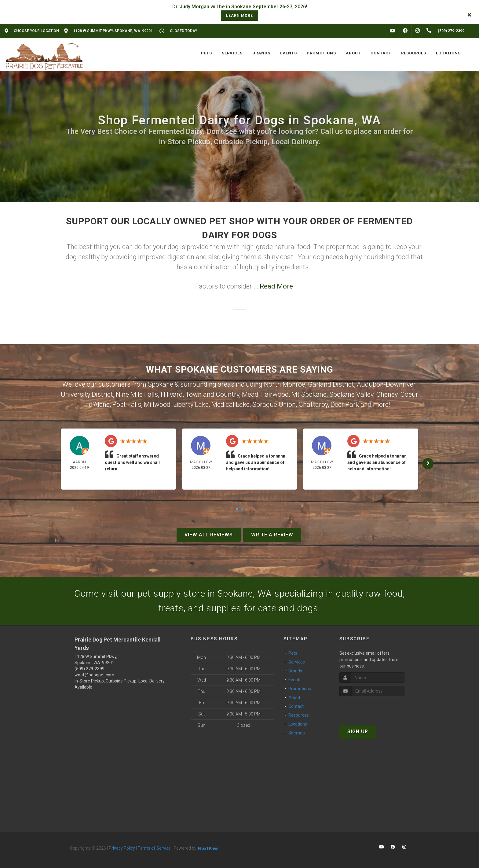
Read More (276, 286)
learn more (239, 16)
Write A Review (272, 535)
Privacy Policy (122, 848)
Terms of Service (154, 848)
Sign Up (358, 732)
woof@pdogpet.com (94, 675)
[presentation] (372, 708)
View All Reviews (209, 535)
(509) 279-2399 (90, 669)
